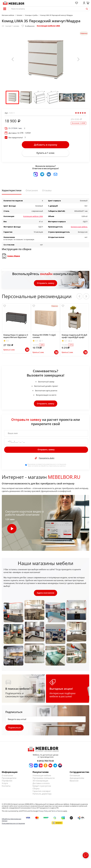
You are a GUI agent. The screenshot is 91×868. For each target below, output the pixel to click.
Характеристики (12, 191)
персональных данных (57, 466)
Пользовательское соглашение (13, 824)
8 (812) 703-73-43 (45, 761)
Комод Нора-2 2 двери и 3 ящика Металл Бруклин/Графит (16, 338)
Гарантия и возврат (42, 792)
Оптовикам (75, 776)
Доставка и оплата (41, 784)
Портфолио (7, 781)
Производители (9, 779)
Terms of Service (57, 811)
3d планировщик (40, 781)
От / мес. (15, 128)
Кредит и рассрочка (42, 786)
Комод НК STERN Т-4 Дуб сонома (44, 336)
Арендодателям (77, 779)
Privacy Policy (43, 811)
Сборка (36, 789)
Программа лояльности (44, 779)
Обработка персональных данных (11, 820)
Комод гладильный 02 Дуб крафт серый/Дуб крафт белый (74, 338)
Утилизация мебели (42, 776)
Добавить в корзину (46, 145)
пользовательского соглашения (54, 464)
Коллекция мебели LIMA (48, 26)
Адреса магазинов (45, 593)
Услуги (5, 784)
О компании (7, 776)
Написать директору (42, 794)
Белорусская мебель (79, 227)
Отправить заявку (46, 283)
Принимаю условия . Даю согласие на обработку (47, 465)
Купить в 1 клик (45, 153)
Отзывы (47, 191)
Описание (32, 191)
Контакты (6, 786)
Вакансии (74, 781)
